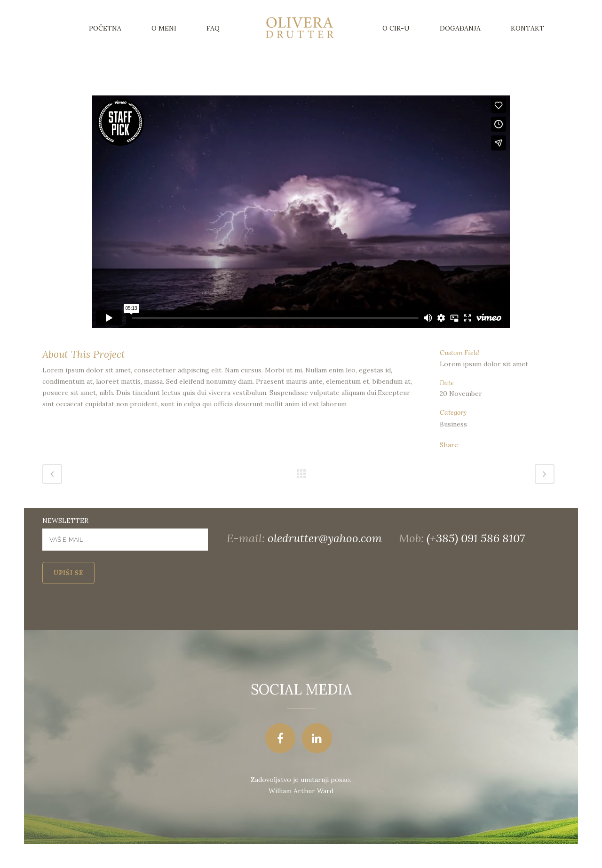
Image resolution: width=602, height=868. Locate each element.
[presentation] (114, 612)
